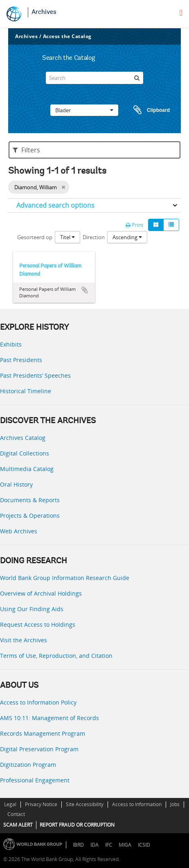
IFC (109, 845)
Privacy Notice (41, 804)
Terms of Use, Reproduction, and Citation (56, 656)
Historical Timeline (26, 391)
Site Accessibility (85, 804)
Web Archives (19, 531)
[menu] (181, 13)
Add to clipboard (85, 290)
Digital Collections (25, 453)
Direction (94, 237)
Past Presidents (21, 360)
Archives (44, 12)
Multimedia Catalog (27, 469)
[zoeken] (137, 78)
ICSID (144, 845)
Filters (26, 150)
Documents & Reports (30, 500)
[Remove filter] (63, 187)
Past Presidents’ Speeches (35, 375)
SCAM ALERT (18, 825)
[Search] (94, 78)
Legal (10, 804)
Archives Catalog (23, 438)
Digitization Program (28, 765)
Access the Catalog (67, 36)
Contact (16, 814)
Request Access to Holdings (38, 624)
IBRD (78, 845)
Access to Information (137, 804)
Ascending (127, 237)
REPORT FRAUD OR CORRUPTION (77, 825)
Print (135, 225)
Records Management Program (43, 733)
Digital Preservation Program (39, 749)
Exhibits (11, 344)
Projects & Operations (30, 516)
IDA (94, 845)
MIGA (125, 845)
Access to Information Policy (38, 702)
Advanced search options (55, 205)
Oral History (16, 484)
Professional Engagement (35, 780)
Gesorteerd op (35, 237)
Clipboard (148, 110)
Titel (67, 237)
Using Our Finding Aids (32, 609)
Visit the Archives (24, 640)
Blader (84, 110)
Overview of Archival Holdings (41, 593)
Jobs (175, 804)
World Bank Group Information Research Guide (65, 578)
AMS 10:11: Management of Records (49, 718)
